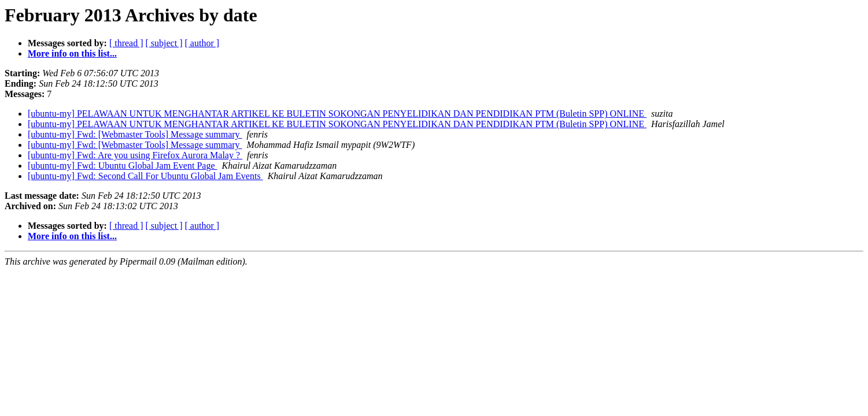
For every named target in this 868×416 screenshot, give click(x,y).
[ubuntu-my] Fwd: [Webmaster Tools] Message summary (135, 134)
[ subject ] (164, 43)
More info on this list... (72, 53)
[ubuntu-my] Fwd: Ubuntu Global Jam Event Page (123, 166)
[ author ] (202, 43)
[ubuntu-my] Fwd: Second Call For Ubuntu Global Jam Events (145, 176)
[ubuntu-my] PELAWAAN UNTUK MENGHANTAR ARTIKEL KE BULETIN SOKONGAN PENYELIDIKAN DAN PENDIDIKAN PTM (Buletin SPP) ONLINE (337, 114)
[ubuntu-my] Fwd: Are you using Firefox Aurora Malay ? (135, 155)
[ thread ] (126, 43)
